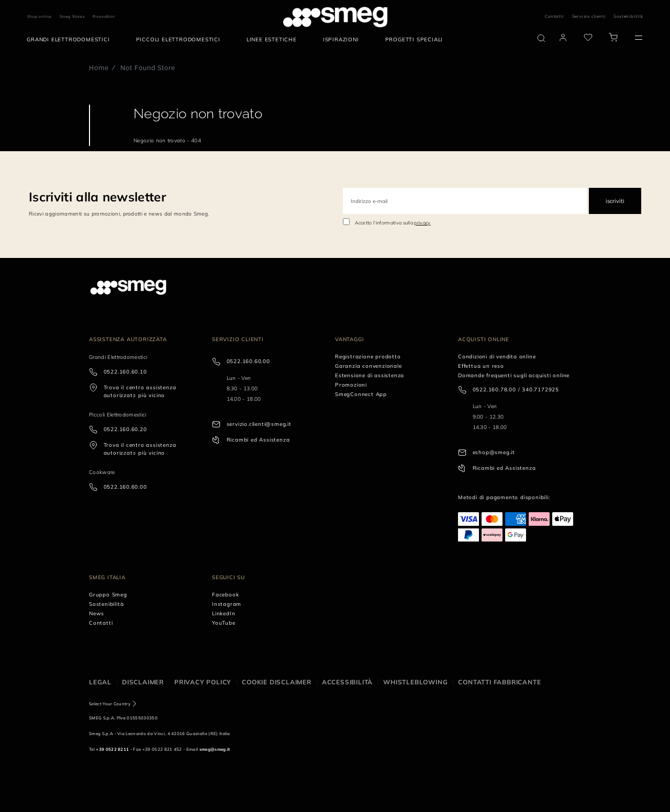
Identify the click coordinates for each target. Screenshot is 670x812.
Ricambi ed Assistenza (258, 440)
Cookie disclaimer (277, 682)
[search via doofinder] (541, 38)
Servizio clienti (589, 16)
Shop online (40, 16)
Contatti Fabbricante (499, 682)
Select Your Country (110, 704)
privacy (422, 223)
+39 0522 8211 (112, 749)
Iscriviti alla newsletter (97, 197)
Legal (100, 682)
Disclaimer (143, 682)
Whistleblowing (415, 682)
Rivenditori (104, 16)
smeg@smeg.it (215, 749)
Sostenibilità (628, 16)
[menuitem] (71, 40)
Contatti (554, 16)
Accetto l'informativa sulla (393, 223)
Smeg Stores (72, 16)
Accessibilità (347, 682)
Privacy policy (203, 682)
